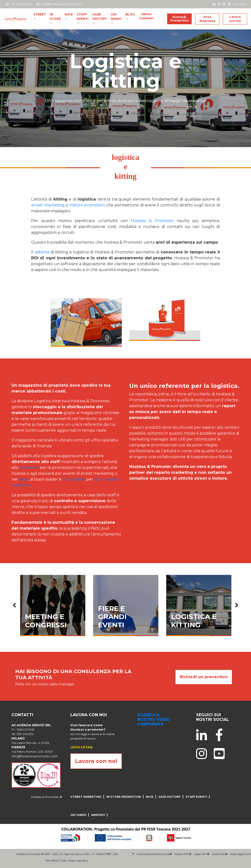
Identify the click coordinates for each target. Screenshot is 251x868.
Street (40, 14)
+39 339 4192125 (19, 4)
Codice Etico (220, 854)
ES (235, 4)
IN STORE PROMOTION (124, 797)
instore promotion (87, 205)
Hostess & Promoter (152, 221)
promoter (29, 468)
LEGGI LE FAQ (81, 747)
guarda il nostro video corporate (154, 719)
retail (23, 479)
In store (55, 17)
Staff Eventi (83, 17)
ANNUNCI (98, 815)
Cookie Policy (183, 854)
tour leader (74, 479)
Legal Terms (202, 854)
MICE (69, 14)
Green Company (146, 16)
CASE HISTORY (100, 17)
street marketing (48, 205)
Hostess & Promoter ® (47, 797)
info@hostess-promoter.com (59, 4)
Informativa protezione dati (154, 854)
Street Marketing (86, 797)
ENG (243, 4)
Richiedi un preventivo (204, 677)
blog (130, 14)
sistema (43, 252)
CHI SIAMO (116, 17)
